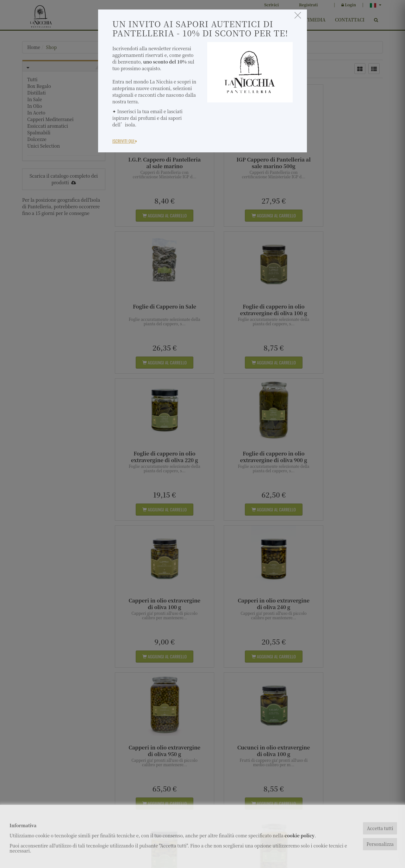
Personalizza (380, 844)
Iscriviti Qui (125, 141)
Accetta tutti (380, 828)
